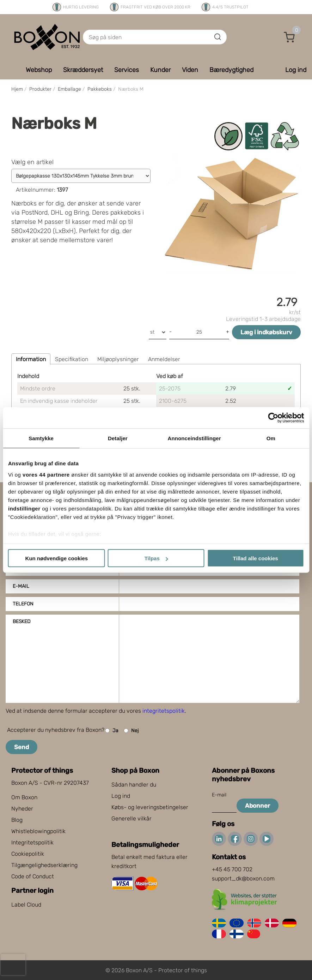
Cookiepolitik (28, 854)
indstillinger (24, 508)
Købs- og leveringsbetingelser (150, 807)
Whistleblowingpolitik (38, 831)
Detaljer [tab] (118, 438)
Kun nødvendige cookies (57, 558)
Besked (22, 622)
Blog (17, 820)
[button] (289, 37)
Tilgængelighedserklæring (44, 865)
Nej (131, 731)
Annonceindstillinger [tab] (194, 438)
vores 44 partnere (46, 474)
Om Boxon (24, 797)
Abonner (258, 806)
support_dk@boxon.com (243, 879)
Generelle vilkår (131, 818)
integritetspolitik (164, 711)
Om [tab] (271, 438)
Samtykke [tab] (41, 438)
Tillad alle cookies (256, 558)
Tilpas (156, 558)
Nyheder (22, 809)
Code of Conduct (33, 876)
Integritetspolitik (32, 842)
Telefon (23, 604)
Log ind (121, 796)
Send (22, 747)
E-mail (21, 586)
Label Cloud (26, 905)
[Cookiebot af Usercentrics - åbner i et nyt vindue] (273, 418)
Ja (112, 731)
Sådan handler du (134, 785)
